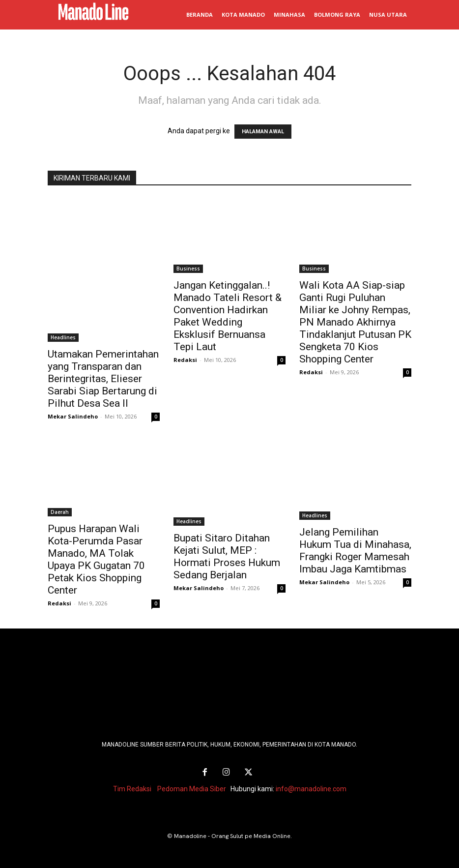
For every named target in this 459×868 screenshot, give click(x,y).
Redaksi (185, 360)
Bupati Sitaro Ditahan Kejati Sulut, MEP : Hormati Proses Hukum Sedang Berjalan (227, 556)
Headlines (63, 337)
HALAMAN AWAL (263, 132)
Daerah (60, 512)
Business (188, 269)
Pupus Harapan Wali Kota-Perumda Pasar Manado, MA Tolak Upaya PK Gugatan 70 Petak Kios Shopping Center (96, 559)
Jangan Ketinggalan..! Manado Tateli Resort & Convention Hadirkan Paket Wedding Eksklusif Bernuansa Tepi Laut (228, 316)
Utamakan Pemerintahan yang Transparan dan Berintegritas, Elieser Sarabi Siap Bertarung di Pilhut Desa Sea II (103, 379)
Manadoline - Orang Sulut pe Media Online (232, 835)
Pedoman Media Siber (192, 787)
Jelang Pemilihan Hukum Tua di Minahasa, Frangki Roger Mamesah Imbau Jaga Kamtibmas (355, 551)
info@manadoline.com (311, 787)
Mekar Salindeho (73, 416)
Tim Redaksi (132, 787)
